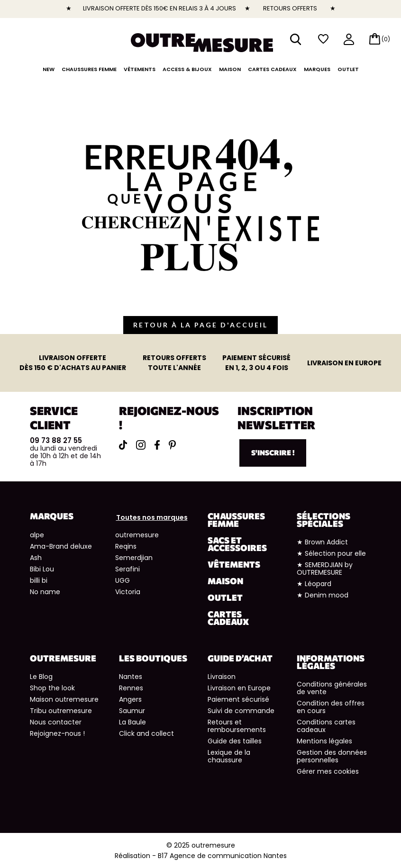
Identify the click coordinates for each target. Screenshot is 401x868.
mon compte (349, 40)
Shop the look (52, 688)
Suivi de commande (241, 711)
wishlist (323, 39)
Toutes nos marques (152, 517)
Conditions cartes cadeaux (326, 726)
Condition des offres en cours (331, 707)
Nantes (131, 677)
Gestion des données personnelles (332, 756)
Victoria (128, 592)
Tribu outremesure (61, 711)
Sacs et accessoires (237, 544)
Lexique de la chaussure (229, 756)
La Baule (132, 722)
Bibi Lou (42, 569)
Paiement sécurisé (238, 699)
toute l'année (174, 363)
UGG (123, 580)
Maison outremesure (64, 699)
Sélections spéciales (324, 520)
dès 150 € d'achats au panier (73, 363)
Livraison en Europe (239, 688)
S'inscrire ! (273, 452)
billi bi (39, 580)
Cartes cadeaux (272, 69)
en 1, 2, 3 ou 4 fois (256, 363)
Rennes (131, 688)
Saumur (132, 711)
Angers (130, 699)
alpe (37, 535)
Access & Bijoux (187, 69)
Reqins (126, 546)
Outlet (348, 69)
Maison (230, 69)
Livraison (222, 677)
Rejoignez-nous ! (57, 733)
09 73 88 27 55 (56, 440)
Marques (317, 69)
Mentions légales (324, 741)
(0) (386, 39)
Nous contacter (56, 722)
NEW (49, 69)
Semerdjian (134, 558)
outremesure (137, 535)
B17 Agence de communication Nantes (222, 856)
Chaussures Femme (89, 69)
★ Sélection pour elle (331, 553)
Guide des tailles (235, 741)
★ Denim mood (323, 595)
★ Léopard (314, 584)
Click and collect (146, 733)
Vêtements (140, 69)
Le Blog (41, 677)
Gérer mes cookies (328, 771)
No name (45, 592)
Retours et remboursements (237, 726)
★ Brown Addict (322, 542)
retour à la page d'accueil (200, 325)
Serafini (128, 569)
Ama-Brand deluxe (61, 546)
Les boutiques (153, 658)
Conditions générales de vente (332, 688)
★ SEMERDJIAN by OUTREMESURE (325, 569)
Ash (36, 558)
